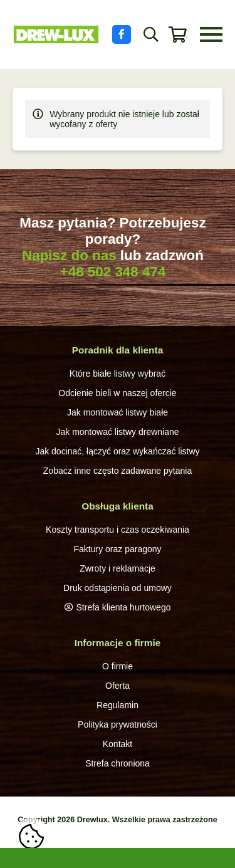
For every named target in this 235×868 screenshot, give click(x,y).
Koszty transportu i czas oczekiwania (118, 530)
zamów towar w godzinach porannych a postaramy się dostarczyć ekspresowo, (118, 858)
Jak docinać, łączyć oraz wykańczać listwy (117, 451)
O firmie (118, 666)
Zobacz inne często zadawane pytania (118, 471)
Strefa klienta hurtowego (124, 607)
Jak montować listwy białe (118, 412)
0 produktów (187, 38)
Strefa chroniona (118, 763)
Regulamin (118, 705)
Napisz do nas (69, 255)
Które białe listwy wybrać (118, 374)
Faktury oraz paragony (117, 549)
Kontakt (118, 744)
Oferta (118, 686)
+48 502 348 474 (113, 272)
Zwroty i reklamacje (118, 568)
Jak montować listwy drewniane (117, 432)
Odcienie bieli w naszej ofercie (117, 393)
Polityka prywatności (118, 724)
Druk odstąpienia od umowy (118, 588)
